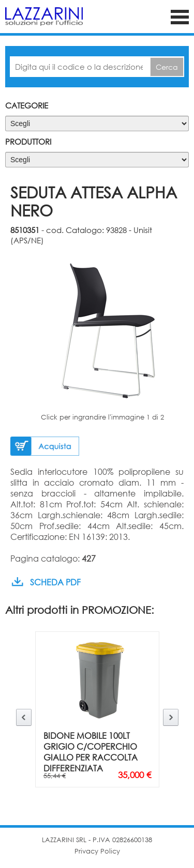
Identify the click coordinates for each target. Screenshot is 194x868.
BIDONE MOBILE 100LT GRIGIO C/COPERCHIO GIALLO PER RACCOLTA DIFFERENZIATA (91, 752)
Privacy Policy (97, 851)
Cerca (167, 67)
